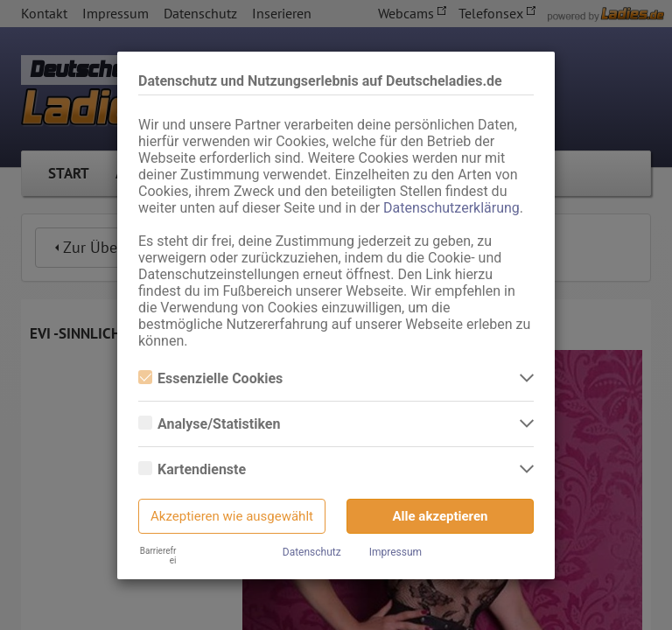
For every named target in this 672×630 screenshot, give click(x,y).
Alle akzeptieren (441, 516)
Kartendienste (192, 469)
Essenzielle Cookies (210, 378)
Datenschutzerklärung (451, 208)
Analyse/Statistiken (209, 424)
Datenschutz (312, 552)
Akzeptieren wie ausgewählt (232, 516)
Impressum (395, 552)
